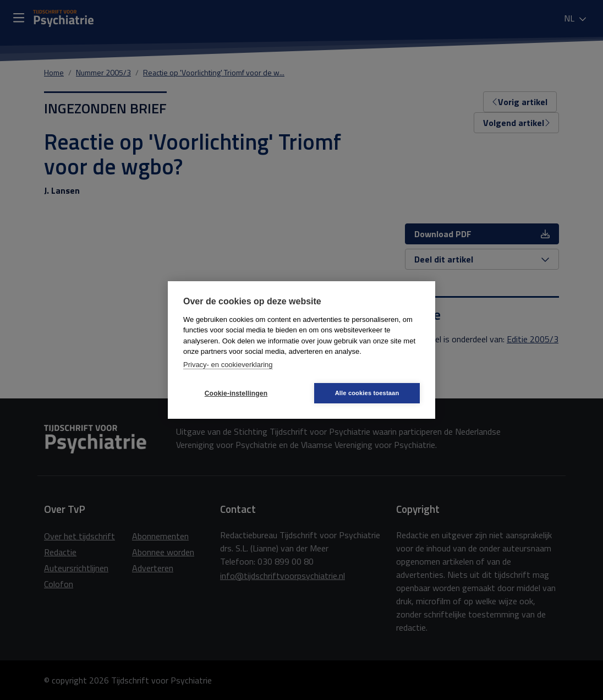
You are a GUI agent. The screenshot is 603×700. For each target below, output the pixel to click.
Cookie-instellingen (236, 393)
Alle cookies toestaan (367, 393)
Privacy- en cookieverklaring (228, 365)
